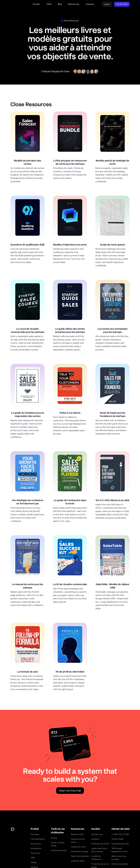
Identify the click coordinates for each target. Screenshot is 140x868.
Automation (36, 844)
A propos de (97, 834)
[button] (36, 4)
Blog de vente (77, 834)
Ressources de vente (78, 841)
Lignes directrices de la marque (99, 850)
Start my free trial (70, 791)
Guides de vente (78, 847)
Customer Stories (59, 850)
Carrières (95, 839)
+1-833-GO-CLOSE (120, 834)
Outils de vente (78, 861)
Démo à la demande (80, 856)
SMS (33, 858)
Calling (34, 862)
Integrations (36, 848)
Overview (35, 834)
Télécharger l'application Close (120, 850)
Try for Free (122, 4)
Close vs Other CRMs (58, 844)
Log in (107, 4)
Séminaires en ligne (80, 851)
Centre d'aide (117, 839)
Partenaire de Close (100, 844)
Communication (38, 839)
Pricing (54, 838)
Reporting (35, 853)
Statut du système (120, 864)
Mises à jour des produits (119, 858)
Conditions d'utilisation (96, 858)
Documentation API (120, 844)
